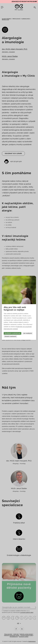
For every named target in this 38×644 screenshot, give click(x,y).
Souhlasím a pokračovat (12, 333)
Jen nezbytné (27, 333)
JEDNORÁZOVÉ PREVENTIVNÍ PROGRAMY (25, 2)
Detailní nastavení (10, 336)
